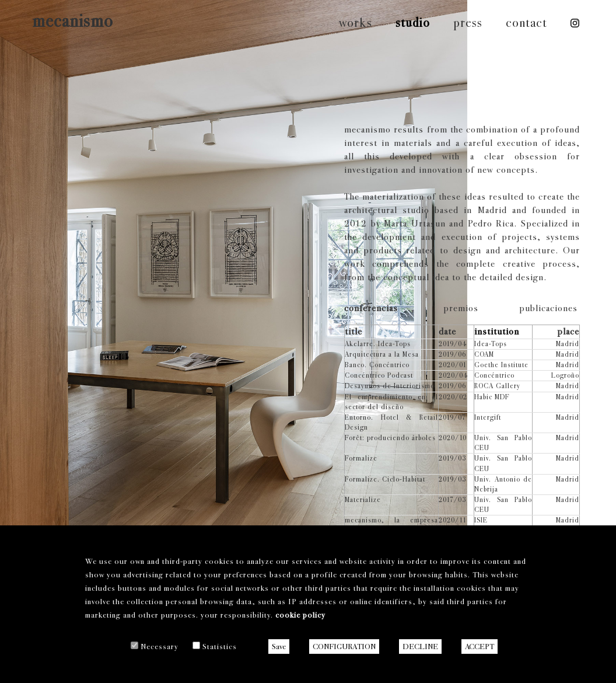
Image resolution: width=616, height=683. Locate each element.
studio (413, 22)
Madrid (568, 344)
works (356, 22)
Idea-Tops (491, 344)
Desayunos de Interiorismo (390, 386)
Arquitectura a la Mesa (382, 354)
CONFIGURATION (344, 647)
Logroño (565, 375)
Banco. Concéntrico (377, 365)
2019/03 (452, 458)
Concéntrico (494, 375)
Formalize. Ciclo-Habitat (385, 479)
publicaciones (548, 308)
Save (279, 647)
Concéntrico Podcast (379, 375)
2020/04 (453, 375)
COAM (484, 354)
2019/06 (452, 354)
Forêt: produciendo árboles (390, 438)
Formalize (361, 458)
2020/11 (453, 520)
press (468, 22)
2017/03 (452, 500)
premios (461, 308)
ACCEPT (480, 647)
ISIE (481, 520)
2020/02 (453, 397)
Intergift (488, 417)
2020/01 (453, 365)
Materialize (363, 500)
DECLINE (420, 647)
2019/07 (452, 417)
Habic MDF (492, 397)
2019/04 (452, 344)
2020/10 (453, 438)
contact (526, 22)
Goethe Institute (501, 365)
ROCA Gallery (497, 386)
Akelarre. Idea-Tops (378, 344)
